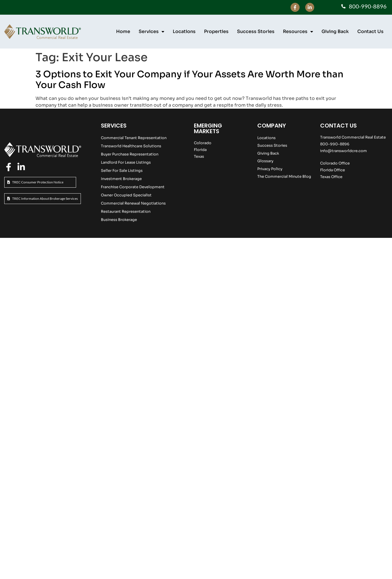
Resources (298, 32)
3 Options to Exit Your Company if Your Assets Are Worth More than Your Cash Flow (190, 80)
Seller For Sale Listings (122, 171)
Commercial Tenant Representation (134, 138)
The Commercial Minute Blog (284, 176)
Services (151, 32)
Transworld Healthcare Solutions (131, 146)
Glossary (265, 161)
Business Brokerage (119, 220)
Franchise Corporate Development (133, 187)
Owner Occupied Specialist (126, 195)
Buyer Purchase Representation (130, 154)
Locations (184, 31)
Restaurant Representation (126, 211)
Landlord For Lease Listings (126, 162)
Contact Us (370, 31)
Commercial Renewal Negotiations (133, 203)
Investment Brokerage (121, 179)
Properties (216, 31)
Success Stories (256, 31)
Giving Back (335, 31)
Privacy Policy (270, 169)
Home (123, 31)
